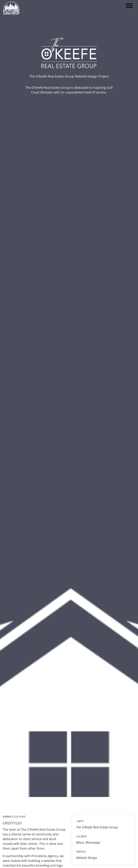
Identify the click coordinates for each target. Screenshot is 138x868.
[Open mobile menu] (129, 6)
